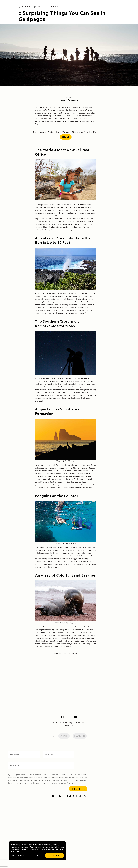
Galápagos (80, 736)
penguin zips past (54, 550)
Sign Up (66, 137)
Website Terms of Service (41, 849)
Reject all (36, 855)
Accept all (54, 855)
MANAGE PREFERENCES (19, 855)
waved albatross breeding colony (49, 299)
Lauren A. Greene (69, 100)
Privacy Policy (15, 851)
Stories (64, 736)
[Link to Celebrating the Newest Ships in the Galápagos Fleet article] (104, 812)
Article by (69, 97)
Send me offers (78, 789)
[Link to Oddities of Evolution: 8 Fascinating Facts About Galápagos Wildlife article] (34, 812)
